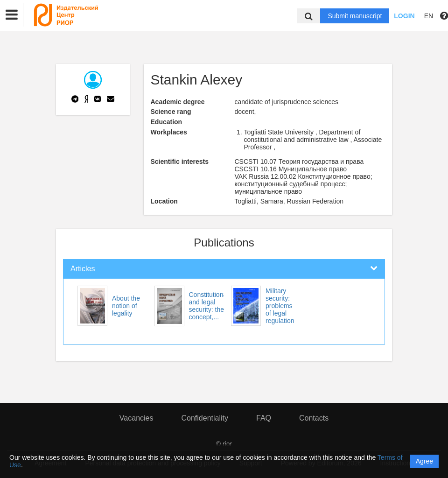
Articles (83, 269)
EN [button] (429, 16)
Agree (424, 461)
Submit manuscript (355, 16)
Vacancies (136, 418)
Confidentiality (205, 418)
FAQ (264, 418)
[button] (12, 15)
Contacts (314, 418)
